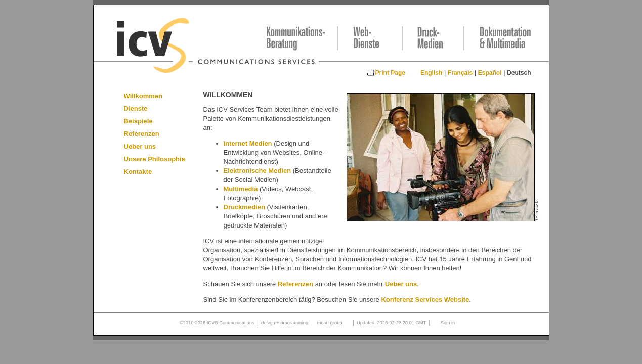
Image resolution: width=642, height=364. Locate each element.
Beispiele (138, 121)
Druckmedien (244, 207)
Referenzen (142, 134)
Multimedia (241, 189)
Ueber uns (140, 146)
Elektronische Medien (258, 171)
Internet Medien (248, 143)
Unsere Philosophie (155, 159)
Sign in (448, 323)
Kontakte (138, 172)
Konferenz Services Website (425, 300)
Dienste (136, 108)
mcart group (330, 323)
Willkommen (143, 96)
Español (490, 73)
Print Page (390, 73)
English (431, 73)
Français (460, 73)
